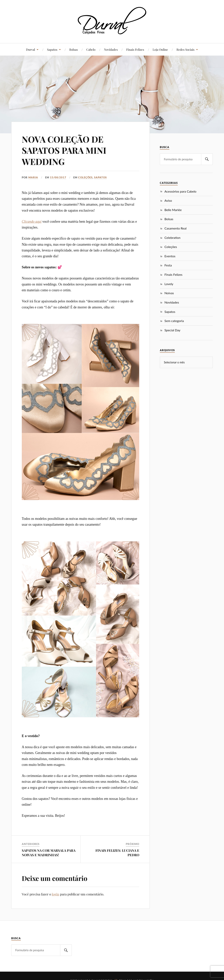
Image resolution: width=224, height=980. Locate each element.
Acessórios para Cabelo (180, 191)
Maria (33, 177)
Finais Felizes (135, 49)
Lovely (169, 284)
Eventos (170, 256)
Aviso (168, 200)
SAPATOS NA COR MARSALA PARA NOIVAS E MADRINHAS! (49, 853)
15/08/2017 (58, 177)
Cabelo (91, 49)
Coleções (85, 177)
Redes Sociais (185, 49)
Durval (31, 49)
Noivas (169, 293)
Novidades (111, 49)
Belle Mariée (173, 210)
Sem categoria (174, 321)
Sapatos (52, 49)
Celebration (172, 238)
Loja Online (160, 49)
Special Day (172, 330)
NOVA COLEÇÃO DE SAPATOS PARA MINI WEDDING (64, 150)
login (55, 894)
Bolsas (74, 49)
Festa (168, 265)
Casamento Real (175, 228)
